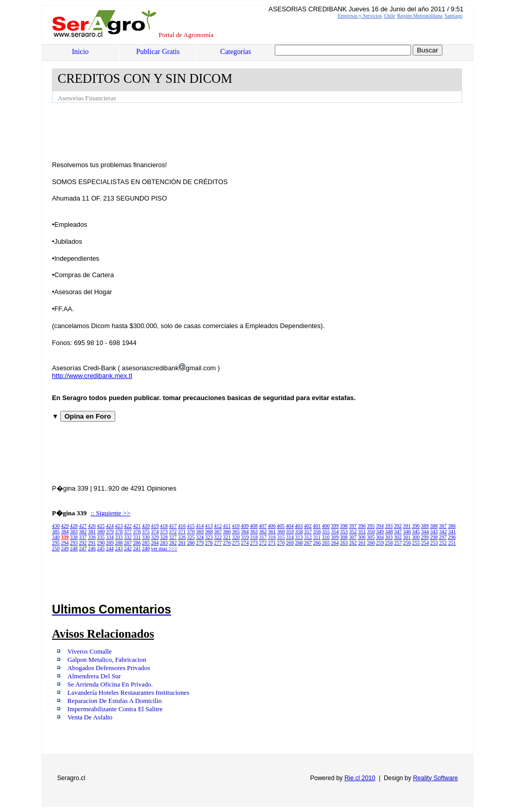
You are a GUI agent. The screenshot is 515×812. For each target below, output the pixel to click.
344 (425, 531)
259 (380, 543)
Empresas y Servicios (360, 16)
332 (128, 537)
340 (56, 537)
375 (146, 531)
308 (344, 537)
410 (236, 526)
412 (218, 526)
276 (227, 543)
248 (74, 548)
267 (308, 543)
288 (119, 543)
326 (182, 537)
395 (371, 526)
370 (191, 531)
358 (299, 531)
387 (443, 526)
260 (371, 543)
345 (416, 531)
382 (83, 531)
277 (218, 543)
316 (272, 537)
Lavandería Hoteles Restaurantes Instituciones (128, 693)
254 (425, 543)
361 (272, 531)
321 (227, 537)
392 (398, 526)
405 (281, 526)
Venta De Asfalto (90, 717)
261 (362, 543)
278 (209, 543)
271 (272, 543)
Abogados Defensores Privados (109, 668)
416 (182, 526)
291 (92, 543)
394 (380, 526)
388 (434, 526)
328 (164, 537)
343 (434, 531)
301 (407, 537)
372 (173, 531)
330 (146, 537)
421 (137, 526)
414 (200, 526)
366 (227, 531)
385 (56, 531)
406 (272, 526)
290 (101, 543)
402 (308, 526)
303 (389, 537)
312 (308, 537)
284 (155, 543)
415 (191, 526)
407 (263, 526)
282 (173, 543)
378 (119, 531)
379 (110, 531)
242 (128, 548)
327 (173, 537)
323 (209, 537)
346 (407, 531)
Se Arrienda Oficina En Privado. (110, 684)
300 (416, 537)
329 (155, 537)
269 (290, 543)
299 (425, 537)
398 (344, 526)
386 (452, 526)
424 (110, 526)
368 (209, 531)
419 (155, 526)
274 (245, 543)
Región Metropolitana (420, 16)
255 (416, 543)
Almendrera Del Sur (94, 676)
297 (443, 537)
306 (362, 537)
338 (74, 537)
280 (191, 543)
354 (335, 531)
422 (128, 526)
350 (371, 531)
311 (317, 537)
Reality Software (436, 778)
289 (110, 543)
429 (65, 526)
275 (236, 543)
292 (83, 543)
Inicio (81, 52)
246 (92, 548)
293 (74, 543)
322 (218, 537)
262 (353, 543)
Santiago (454, 16)
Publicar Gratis (158, 52)
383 (74, 531)
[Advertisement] (239, 131)
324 (200, 537)
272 (263, 543)
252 (443, 543)
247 (83, 548)
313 (299, 537)
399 (335, 526)
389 (425, 526)
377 (128, 531)
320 (236, 537)
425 (101, 526)
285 (146, 543)
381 (92, 531)
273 (254, 543)
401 (317, 526)
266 (317, 543)
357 (308, 531)
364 (245, 531)
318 (254, 537)
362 (263, 531)
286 (137, 543)
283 (164, 543)
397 (353, 526)
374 (155, 531)
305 (371, 537)
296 (452, 537)
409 (245, 526)
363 (254, 531)
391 (407, 526)
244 (110, 548)
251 (452, 543)
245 (101, 548)
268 (299, 543)
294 (65, 543)
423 (119, 526)
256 (407, 543)
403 (299, 526)
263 (344, 543)
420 (146, 526)
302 (398, 537)
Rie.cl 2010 (360, 778)
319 (245, 537)
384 (65, 531)
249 (65, 548)
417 (173, 526)
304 (380, 537)
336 (92, 537)
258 (389, 543)
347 (398, 531)
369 (200, 531)
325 (191, 537)
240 (146, 548)
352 (353, 531)
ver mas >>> (164, 548)
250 (56, 548)
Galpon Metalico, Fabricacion (107, 660)
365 (236, 531)
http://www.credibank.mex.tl (92, 376)
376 (137, 531)
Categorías (236, 52)
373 (164, 531)
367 (218, 531)
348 (389, 531)
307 (353, 537)
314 (290, 537)
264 (335, 543)
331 (137, 537)
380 (101, 531)
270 (281, 543)
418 (164, 526)
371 (182, 531)
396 (362, 526)
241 (137, 548)
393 (389, 526)
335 (101, 537)
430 (56, 526)
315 (281, 537)
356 (317, 531)
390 (416, 526)
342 (443, 531)
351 (362, 531)
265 (326, 543)
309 (335, 537)
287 (128, 543)
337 (83, 537)
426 (92, 526)
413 (209, 526)
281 (182, 543)
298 (434, 537)
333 (119, 537)
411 (227, 526)
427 (83, 526)
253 (434, 543)
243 (119, 548)
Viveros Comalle (90, 652)
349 (380, 531)
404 (290, 526)
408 (254, 526)
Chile (389, 16)
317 (263, 537)
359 (290, 531)
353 (344, 531)
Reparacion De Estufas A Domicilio (114, 701)
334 (110, 537)
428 (74, 526)
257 (398, 543)
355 (326, 531)
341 (452, 531)
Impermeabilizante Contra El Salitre (115, 709)
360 (281, 531)
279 (200, 543)
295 (56, 543)
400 (326, 526)
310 (326, 537)
